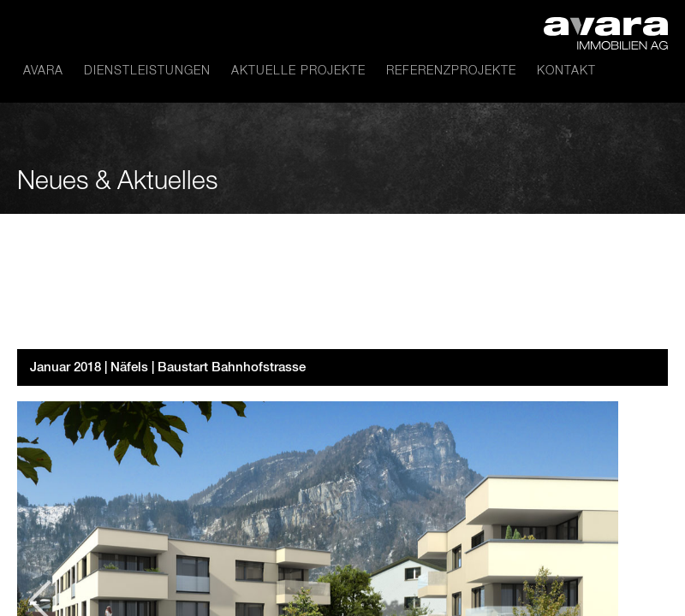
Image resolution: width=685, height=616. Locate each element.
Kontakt (566, 71)
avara (43, 71)
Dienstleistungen (147, 71)
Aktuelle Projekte (298, 71)
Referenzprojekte (451, 71)
